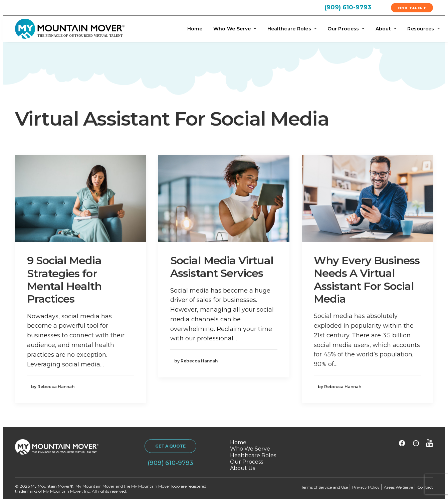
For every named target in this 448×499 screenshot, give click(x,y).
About (386, 29)
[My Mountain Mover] (70, 29)
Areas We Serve (398, 487)
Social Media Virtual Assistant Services (222, 267)
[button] (81, 199)
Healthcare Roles (292, 29)
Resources (423, 29)
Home (195, 29)
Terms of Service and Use (324, 487)
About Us (243, 468)
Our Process (346, 29)
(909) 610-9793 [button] (170, 463)
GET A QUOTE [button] (170, 446)
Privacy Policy (366, 487)
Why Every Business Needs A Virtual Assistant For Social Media (367, 280)
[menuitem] (356, 7)
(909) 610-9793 (348, 7)
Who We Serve (235, 29)
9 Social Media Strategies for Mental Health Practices (64, 280)
